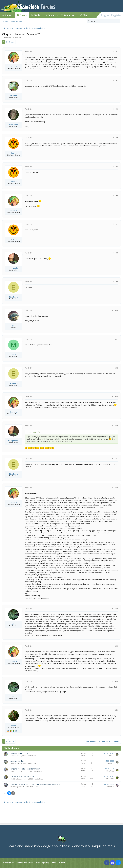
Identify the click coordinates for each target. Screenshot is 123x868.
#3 (117, 109)
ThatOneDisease (17, 771)
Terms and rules (25, 863)
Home (8, 15)
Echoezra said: (32, 432)
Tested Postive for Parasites (23, 776)
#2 (117, 80)
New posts (6, 21)
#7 (117, 224)
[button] (13, 15)
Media (37, 15)
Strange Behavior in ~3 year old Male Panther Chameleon (35, 784)
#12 (116, 368)
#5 (117, 167)
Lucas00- (14, 763)
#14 (116, 425)
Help (54, 863)
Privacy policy (42, 863)
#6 (117, 195)
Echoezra (8, 38)
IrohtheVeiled (109, 771)
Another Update (18, 761)
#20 (116, 710)
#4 (117, 138)
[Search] (103, 21)
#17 (116, 609)
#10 (116, 310)
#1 (117, 52)
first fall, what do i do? (20, 753)
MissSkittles (110, 779)
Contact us (9, 863)
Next (11, 42)
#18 (116, 646)
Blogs (85, 15)
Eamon (13, 756)
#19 (116, 681)
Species (52, 15)
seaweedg (14, 787)
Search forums (16, 21)
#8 (117, 253)
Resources (69, 15)
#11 (116, 339)
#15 (116, 459)
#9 (117, 282)
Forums (23, 15)
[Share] (113, 52)
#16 (116, 487)
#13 (116, 397)
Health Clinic (31, 756)
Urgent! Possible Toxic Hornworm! (25, 769)
